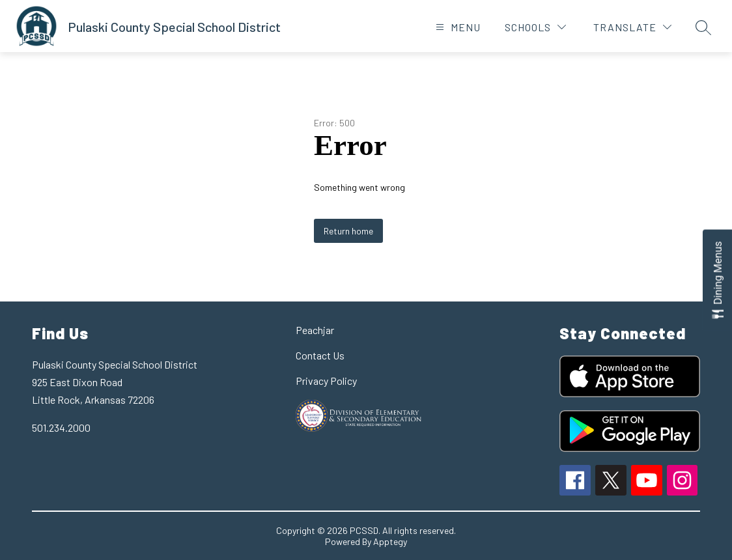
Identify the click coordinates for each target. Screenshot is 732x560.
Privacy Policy (326, 381)
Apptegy (390, 541)
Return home (348, 231)
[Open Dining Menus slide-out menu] (717, 280)
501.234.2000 (61, 427)
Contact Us (320, 355)
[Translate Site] (632, 27)
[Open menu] (457, 27)
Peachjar (315, 330)
